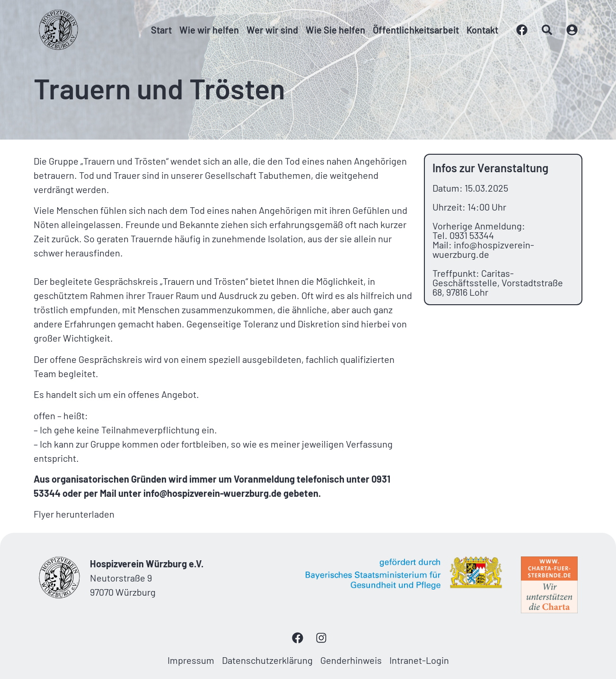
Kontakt (482, 30)
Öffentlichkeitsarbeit (416, 30)
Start (161, 30)
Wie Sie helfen (335, 30)
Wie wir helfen (209, 30)
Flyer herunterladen (74, 514)
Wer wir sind (272, 30)
